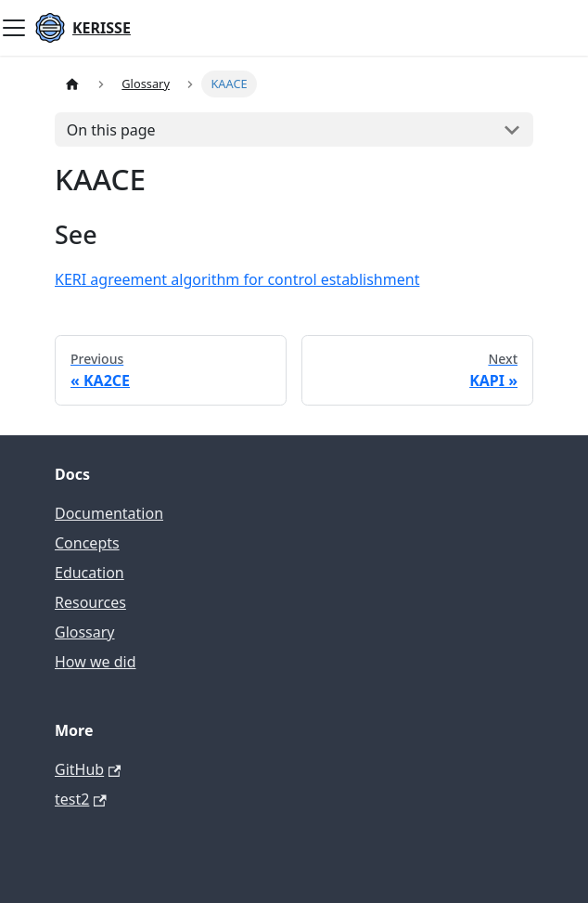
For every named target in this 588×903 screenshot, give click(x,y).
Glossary (85, 632)
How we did (96, 662)
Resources (90, 602)
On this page (111, 130)
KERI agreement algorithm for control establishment (237, 279)
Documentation (109, 513)
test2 (81, 799)
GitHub (88, 769)
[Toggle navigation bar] (14, 28)
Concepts (87, 543)
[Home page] (72, 84)
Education (89, 573)
